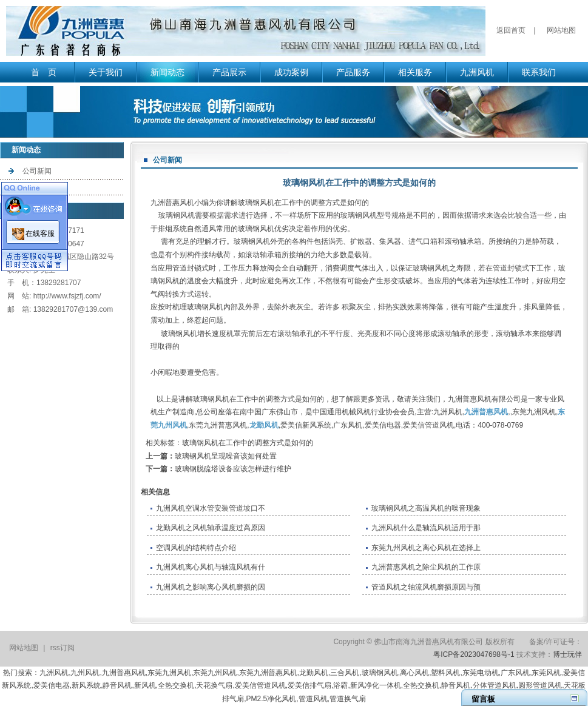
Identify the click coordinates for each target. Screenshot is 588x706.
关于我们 (106, 72)
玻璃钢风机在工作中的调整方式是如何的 (248, 443)
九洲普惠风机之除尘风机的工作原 (426, 567)
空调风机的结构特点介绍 (196, 548)
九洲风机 (477, 72)
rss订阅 (63, 648)
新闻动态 (167, 72)
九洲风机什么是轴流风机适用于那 (426, 528)
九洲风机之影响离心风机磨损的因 (211, 587)
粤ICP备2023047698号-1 (474, 654)
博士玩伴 (567, 654)
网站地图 (561, 30)
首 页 (44, 72)
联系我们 (539, 72)
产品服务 (353, 72)
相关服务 (415, 72)
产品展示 (229, 72)
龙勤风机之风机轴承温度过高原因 (211, 528)
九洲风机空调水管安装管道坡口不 (211, 508)
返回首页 (511, 30)
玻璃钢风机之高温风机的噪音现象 (426, 508)
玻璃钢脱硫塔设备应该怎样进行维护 (233, 469)
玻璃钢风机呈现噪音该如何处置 (226, 456)
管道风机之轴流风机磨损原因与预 (426, 587)
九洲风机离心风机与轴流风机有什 (211, 567)
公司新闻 (37, 171)
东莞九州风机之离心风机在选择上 (426, 548)
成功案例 (291, 72)
